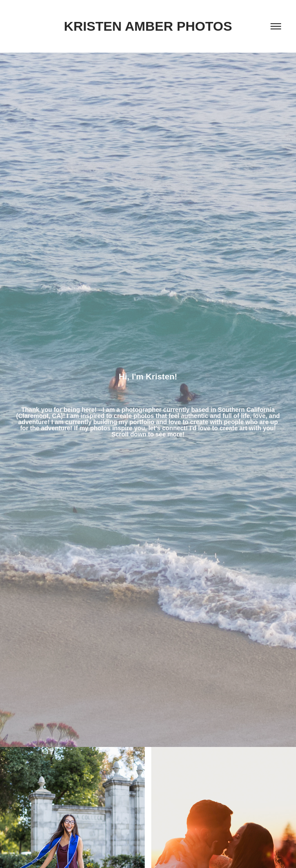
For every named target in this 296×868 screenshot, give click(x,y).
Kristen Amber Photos (148, 26)
